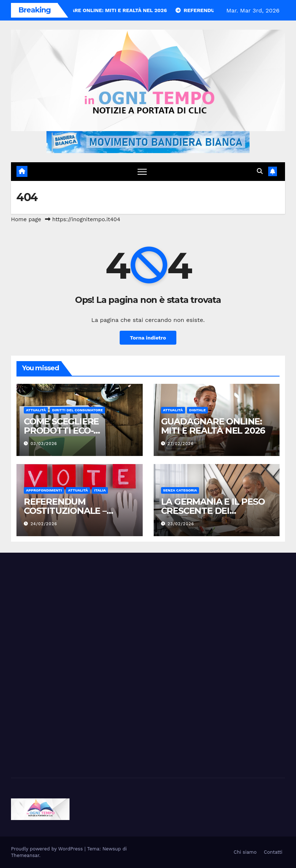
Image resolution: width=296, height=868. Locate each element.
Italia (100, 490)
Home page (26, 219)
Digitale (198, 410)
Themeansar (25, 855)
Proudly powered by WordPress (48, 849)
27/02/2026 (181, 444)
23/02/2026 (181, 524)
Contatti (273, 852)
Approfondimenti (44, 490)
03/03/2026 (44, 444)
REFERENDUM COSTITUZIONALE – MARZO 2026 (65, 511)
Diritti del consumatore (77, 410)
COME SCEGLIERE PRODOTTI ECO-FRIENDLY (61, 431)
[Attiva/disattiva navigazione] (142, 172)
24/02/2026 (44, 524)
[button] (260, 171)
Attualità (36, 410)
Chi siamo (245, 852)
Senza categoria (180, 490)
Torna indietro (148, 338)
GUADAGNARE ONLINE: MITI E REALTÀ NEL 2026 (213, 426)
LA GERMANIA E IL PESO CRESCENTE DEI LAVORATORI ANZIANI (213, 511)
